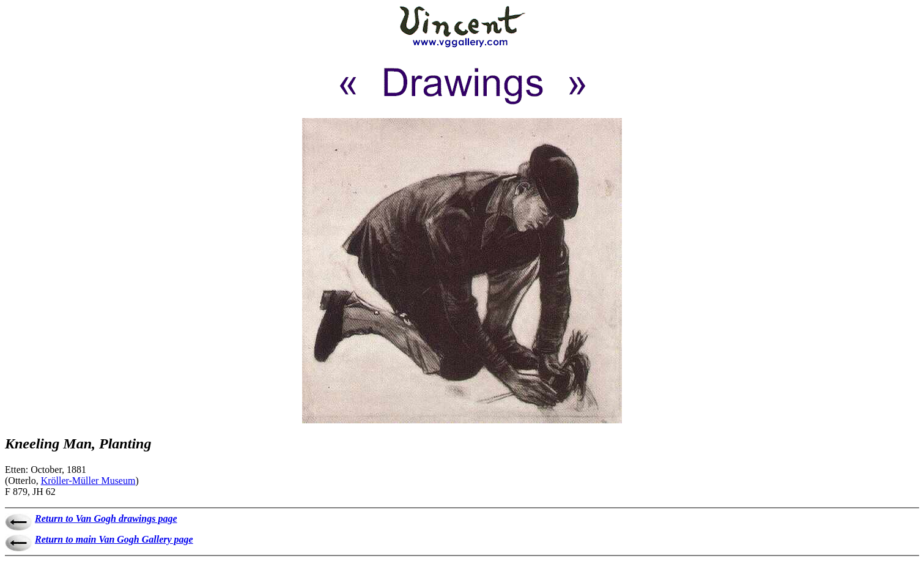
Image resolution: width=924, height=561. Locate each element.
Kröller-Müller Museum (88, 481)
